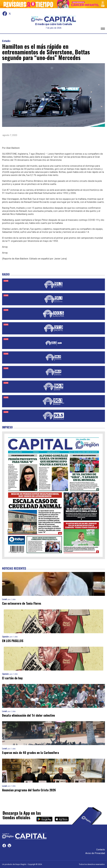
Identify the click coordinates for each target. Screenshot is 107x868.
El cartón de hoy (12, 678)
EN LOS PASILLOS (13, 641)
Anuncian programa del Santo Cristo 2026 (29, 790)
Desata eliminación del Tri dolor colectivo (28, 715)
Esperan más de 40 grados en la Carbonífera (31, 753)
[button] (103, 29)
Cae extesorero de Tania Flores (22, 603)
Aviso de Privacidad (95, 853)
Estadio (6, 41)
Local (4, 599)
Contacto (101, 850)
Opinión (5, 637)
